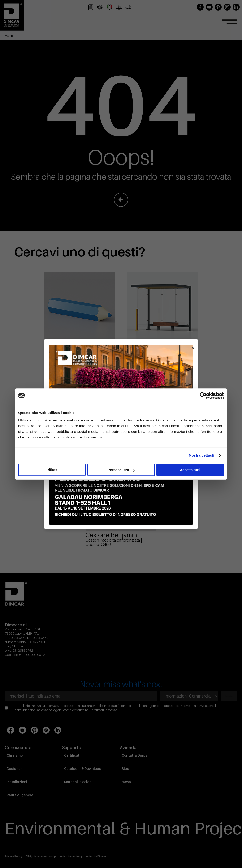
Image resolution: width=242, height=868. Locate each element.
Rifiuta (52, 470)
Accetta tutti (190, 470)
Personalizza (121, 470)
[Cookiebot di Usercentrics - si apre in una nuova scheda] (203, 396)
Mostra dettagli (201, 455)
